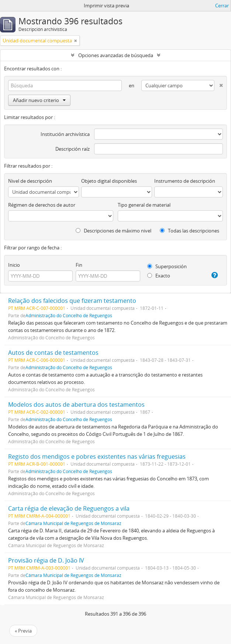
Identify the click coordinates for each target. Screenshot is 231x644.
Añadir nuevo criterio (39, 100)
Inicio (14, 265)
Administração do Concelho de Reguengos (69, 315)
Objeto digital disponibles (109, 181)
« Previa (23, 631)
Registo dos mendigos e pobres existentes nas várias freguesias (97, 456)
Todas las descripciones (189, 231)
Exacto (159, 276)
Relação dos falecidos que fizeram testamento (72, 301)
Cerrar (222, 6)
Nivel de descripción (30, 181)
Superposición (167, 266)
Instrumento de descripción (185, 181)
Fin (79, 265)
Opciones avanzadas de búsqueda (116, 55)
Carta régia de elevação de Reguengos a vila (69, 508)
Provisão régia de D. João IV (46, 560)
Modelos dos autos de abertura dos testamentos (76, 405)
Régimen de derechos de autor (42, 205)
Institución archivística (65, 134)
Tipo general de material (144, 205)
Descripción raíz (73, 149)
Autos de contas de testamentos (53, 353)
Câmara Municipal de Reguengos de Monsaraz (73, 523)
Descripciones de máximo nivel (113, 231)
